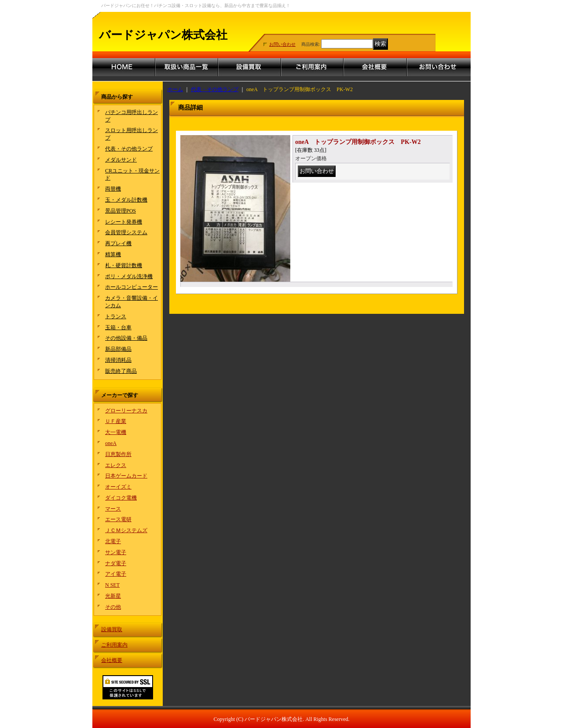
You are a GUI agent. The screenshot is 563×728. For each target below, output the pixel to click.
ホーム (175, 89)
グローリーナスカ (126, 411)
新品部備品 (118, 349)
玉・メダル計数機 (126, 200)
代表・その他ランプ (129, 149)
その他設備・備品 (126, 338)
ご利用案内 (114, 645)
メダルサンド (121, 160)
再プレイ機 (118, 243)
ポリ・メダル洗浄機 (129, 276)
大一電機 (116, 432)
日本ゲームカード (126, 476)
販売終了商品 (121, 371)
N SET (112, 585)
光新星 (113, 596)
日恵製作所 (118, 454)
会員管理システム (126, 232)
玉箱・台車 (118, 327)
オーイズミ (118, 487)
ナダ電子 (116, 563)
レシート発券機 (124, 222)
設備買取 (112, 629)
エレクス (116, 465)
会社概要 (112, 660)
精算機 (113, 254)
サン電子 (116, 552)
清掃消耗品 (118, 360)
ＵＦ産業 (116, 421)
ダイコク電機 (121, 498)
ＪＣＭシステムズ (126, 530)
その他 (113, 607)
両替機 (113, 189)
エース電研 (118, 519)
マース (113, 509)
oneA (111, 443)
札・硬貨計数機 (124, 265)
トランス (116, 316)
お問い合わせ (282, 44)
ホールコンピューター (132, 287)
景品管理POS (121, 211)
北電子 (113, 541)
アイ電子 (116, 574)
